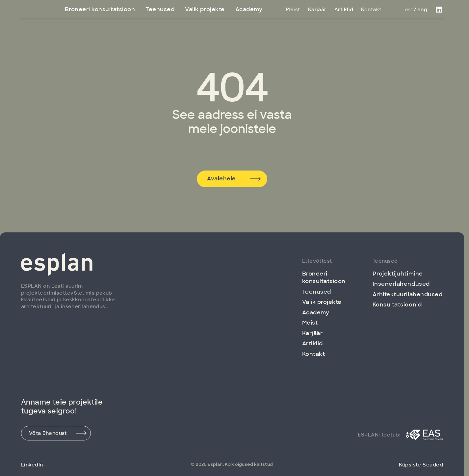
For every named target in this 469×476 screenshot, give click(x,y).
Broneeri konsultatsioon (100, 9)
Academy (249, 9)
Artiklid (344, 10)
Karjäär (317, 10)
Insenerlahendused (401, 284)
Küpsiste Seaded (421, 465)
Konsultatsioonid (397, 304)
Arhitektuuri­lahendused (407, 294)
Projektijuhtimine (398, 274)
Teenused (160, 9)
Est (409, 10)
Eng (422, 10)
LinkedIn (32, 465)
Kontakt (371, 10)
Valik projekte (205, 9)
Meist (293, 10)
